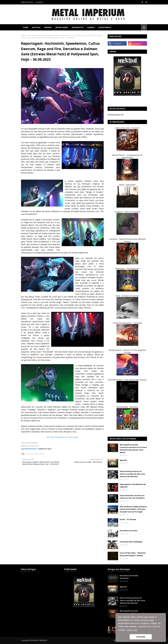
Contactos (39, 2)
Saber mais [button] (132, 630)
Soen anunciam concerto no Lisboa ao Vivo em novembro (132, 497)
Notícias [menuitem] (36, 27)
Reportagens (37, 35)
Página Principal (27, 2)
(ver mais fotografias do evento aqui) (62, 437)
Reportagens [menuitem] (62, 27)
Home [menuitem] (26, 27)
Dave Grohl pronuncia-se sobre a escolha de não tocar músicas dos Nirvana (132, 474)
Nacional (30, 454)
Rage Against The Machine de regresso (133, 486)
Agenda (123, 460)
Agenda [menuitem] (91, 27)
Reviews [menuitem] (48, 27)
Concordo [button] (141, 637)
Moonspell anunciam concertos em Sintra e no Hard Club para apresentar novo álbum (133, 449)
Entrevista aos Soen (128, 531)
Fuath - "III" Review (128, 519)
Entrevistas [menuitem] (78, 27)
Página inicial (26, 35)
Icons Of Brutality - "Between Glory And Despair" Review (133, 554)
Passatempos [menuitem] (105, 27)
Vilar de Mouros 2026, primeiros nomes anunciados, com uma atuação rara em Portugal (133, 509)
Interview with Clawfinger (131, 542)
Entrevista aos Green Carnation (129, 577)
